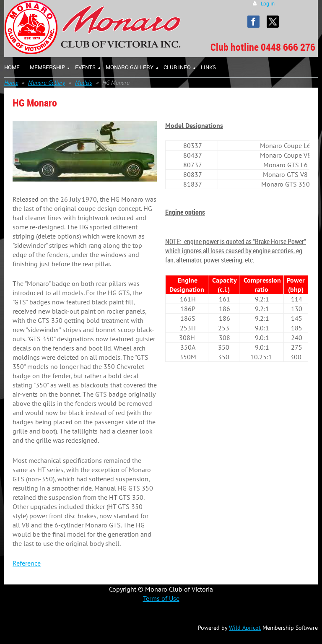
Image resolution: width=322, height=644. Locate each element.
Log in (268, 4)
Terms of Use (161, 598)
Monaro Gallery (47, 83)
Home (11, 83)
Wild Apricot (245, 628)
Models (84, 83)
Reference (27, 563)
